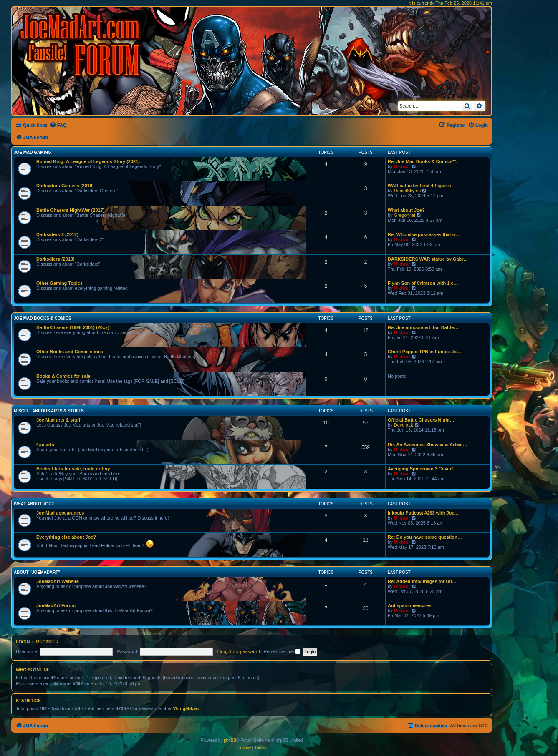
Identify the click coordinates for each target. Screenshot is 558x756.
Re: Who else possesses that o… (424, 234)
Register (48, 642)
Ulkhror (402, 166)
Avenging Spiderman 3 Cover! (420, 469)
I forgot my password (238, 651)
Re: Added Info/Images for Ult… (422, 581)
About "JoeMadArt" (37, 572)
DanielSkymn (408, 191)
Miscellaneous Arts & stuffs (49, 411)
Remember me (282, 651)
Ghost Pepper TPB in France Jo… (424, 352)
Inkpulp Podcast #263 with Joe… (423, 513)
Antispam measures (410, 605)
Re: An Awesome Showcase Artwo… (428, 445)
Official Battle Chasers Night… (421, 420)
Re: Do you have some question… (425, 537)
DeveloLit (404, 425)
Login (23, 642)
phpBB (230, 740)
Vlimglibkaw (186, 708)
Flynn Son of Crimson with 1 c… (423, 283)
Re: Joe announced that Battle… (423, 327)
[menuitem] (58, 125)
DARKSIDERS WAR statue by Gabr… (428, 259)
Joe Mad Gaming (32, 152)
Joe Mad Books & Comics (43, 318)
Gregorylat (405, 215)
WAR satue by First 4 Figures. (420, 186)
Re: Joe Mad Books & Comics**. (423, 161)
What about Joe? (406, 210)
